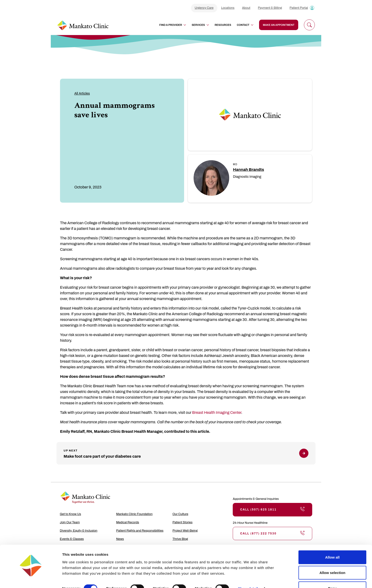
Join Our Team (70, 522)
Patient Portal (299, 8)
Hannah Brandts (249, 170)
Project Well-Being (185, 531)
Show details (249, 576)
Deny (332, 575)
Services (200, 25)
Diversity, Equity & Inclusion (79, 531)
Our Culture (180, 514)
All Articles (82, 93)
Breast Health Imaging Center (217, 413)
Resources (223, 25)
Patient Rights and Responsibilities (140, 531)
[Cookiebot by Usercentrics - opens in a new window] (31, 579)
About (246, 8)
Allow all (332, 544)
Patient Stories (182, 522)
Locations (228, 8)
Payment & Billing (270, 8)
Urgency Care (204, 8)
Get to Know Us (70, 514)
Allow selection (332, 560)
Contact (245, 25)
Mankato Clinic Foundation (134, 514)
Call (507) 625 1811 (272, 510)
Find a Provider (173, 25)
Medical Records (128, 522)
